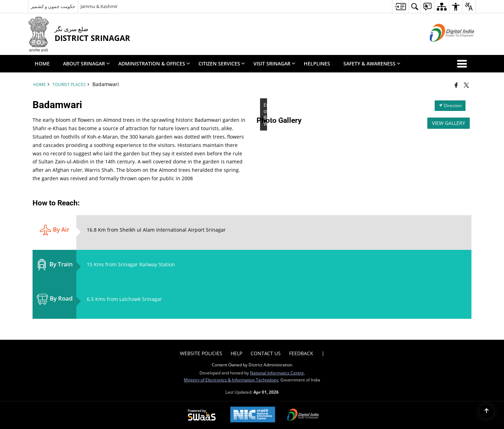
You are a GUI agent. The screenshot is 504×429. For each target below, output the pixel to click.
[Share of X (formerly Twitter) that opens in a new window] (466, 85)
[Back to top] (486, 412)
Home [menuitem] (42, 64)
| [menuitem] (323, 353)
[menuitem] (400, 6)
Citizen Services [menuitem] (222, 64)
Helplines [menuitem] (317, 64)
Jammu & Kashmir (99, 6)
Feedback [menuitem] (301, 353)
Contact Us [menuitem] (266, 353)
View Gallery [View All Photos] (449, 123)
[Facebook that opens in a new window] (456, 85)
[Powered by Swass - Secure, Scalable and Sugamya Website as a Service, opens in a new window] (202, 415)
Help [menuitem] (236, 353)
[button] (463, 64)
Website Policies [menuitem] (201, 353)
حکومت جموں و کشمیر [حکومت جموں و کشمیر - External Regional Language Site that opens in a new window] (53, 6)
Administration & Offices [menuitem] (154, 64)
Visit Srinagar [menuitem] (274, 64)
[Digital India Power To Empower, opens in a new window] (303, 415)
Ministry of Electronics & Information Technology (231, 380)
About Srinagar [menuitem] (86, 64)
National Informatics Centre (277, 373)
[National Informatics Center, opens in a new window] (253, 415)
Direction (450, 106)
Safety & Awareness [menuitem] (372, 64)
